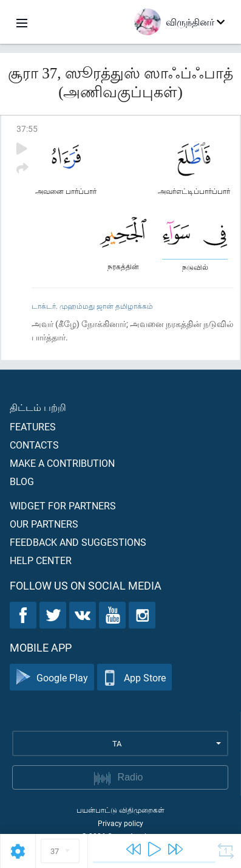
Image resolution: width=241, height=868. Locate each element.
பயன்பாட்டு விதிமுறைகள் (120, 810)
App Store (134, 677)
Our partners (44, 524)
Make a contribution (62, 463)
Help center (41, 560)
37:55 (27, 129)
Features (33, 426)
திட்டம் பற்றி (38, 407)
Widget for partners (63, 505)
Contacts (34, 445)
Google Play (52, 677)
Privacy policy (120, 823)
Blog (22, 481)
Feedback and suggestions (78, 542)
